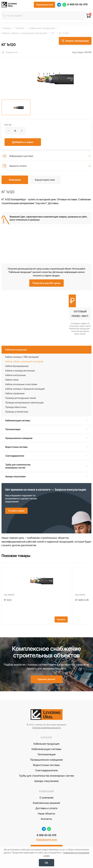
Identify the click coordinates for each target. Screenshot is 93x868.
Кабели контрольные (15, 376)
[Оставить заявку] (16, 511)
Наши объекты (47, 819)
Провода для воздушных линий (21, 399)
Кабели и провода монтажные (20, 371)
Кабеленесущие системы (18, 421)
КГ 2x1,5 (8, 603)
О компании (46, 804)
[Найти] (5, 16)
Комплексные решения (46, 809)
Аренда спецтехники (15, 477)
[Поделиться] (10, 53)
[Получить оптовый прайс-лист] (80, 316)
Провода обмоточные (16, 408)
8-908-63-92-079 (77, 5)
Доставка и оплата (46, 814)
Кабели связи (12, 380)
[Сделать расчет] (47, 685)
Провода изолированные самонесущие (25, 403)
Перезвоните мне (47, 846)
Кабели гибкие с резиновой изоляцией (24, 362)
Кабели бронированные (17, 367)
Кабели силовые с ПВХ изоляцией (22, 358)
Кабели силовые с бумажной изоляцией (25, 390)
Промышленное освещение (19, 439)
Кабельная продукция (16, 350)
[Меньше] (9, 132)
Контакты (46, 825)
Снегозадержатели (15, 457)
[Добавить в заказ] (23, 143)
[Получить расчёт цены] (46, 284)
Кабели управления (15, 394)
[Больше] (22, 132)
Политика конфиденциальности (46, 734)
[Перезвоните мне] (44, 5)
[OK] (47, 862)
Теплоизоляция (13, 430)
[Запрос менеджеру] (75, 41)
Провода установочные (17, 412)
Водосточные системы (16, 448)
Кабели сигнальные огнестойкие (21, 385)
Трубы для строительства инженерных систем (18, 467)
